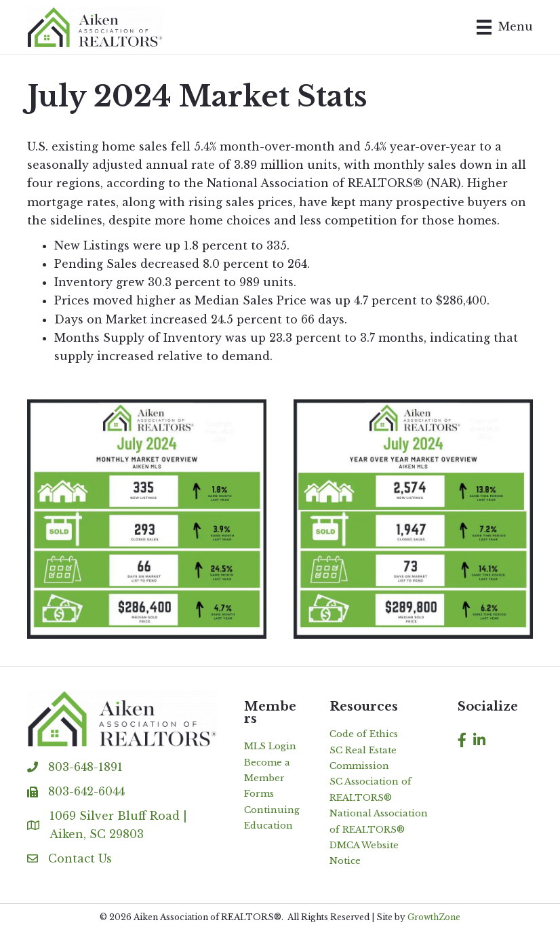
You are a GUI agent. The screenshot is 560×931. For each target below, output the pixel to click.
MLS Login (270, 746)
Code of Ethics (364, 734)
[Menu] (505, 27)
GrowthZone (434, 917)
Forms (259, 794)
